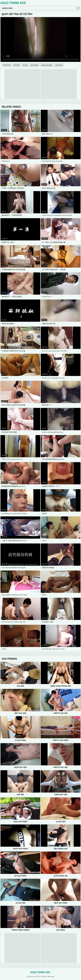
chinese (8, 65)
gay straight (48, 65)
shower (60, 65)
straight (35, 65)
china (18, 65)
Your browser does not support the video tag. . (40, 39)
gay (26, 65)
